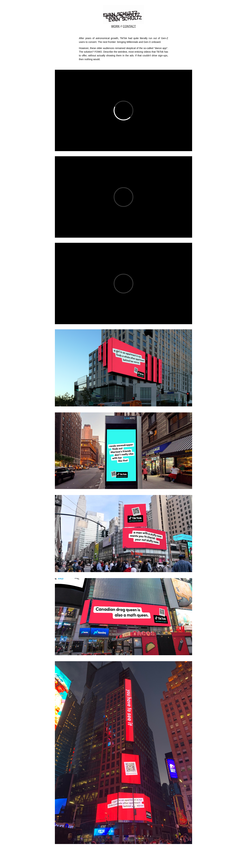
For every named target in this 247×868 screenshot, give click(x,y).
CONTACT (129, 26)
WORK (115, 26)
